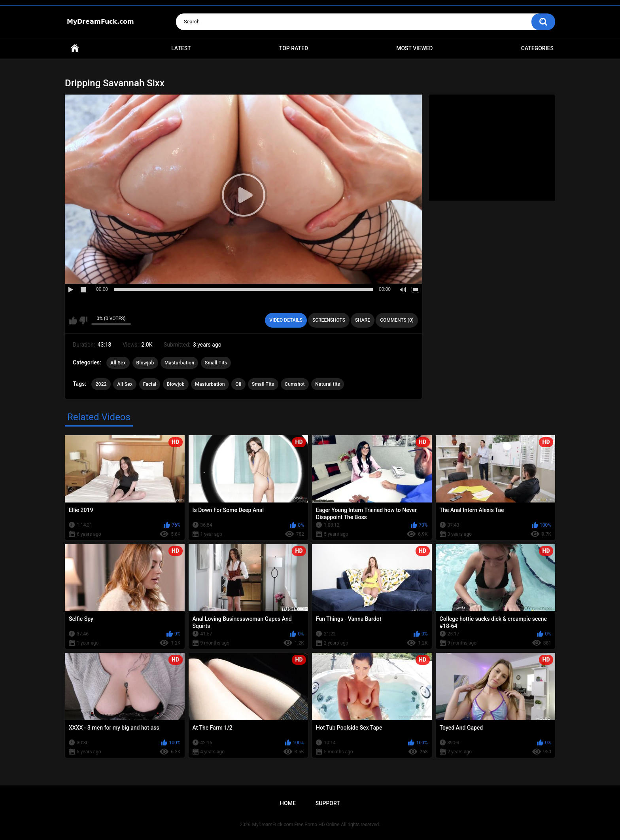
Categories (537, 48)
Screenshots (329, 320)
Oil (238, 384)
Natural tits (328, 384)
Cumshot (295, 384)
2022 (101, 384)
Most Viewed (414, 48)
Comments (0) (397, 320)
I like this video (73, 320)
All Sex (118, 363)
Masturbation (179, 363)
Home (75, 48)
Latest (181, 48)
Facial (150, 384)
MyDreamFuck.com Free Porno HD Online (296, 825)
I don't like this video (83, 320)
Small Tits (216, 363)
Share (363, 320)
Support (328, 803)
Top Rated (294, 48)
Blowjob (145, 363)
